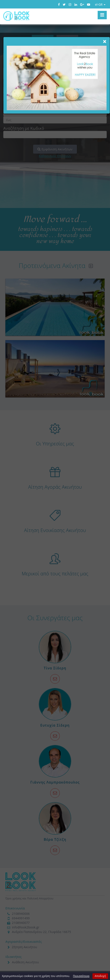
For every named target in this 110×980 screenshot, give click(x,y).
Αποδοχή (100, 976)
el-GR (100, 4)
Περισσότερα (81, 976)
